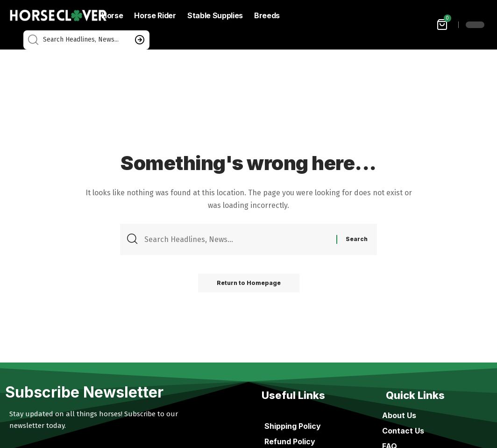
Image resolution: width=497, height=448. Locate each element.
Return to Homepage (249, 283)
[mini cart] (443, 25)
